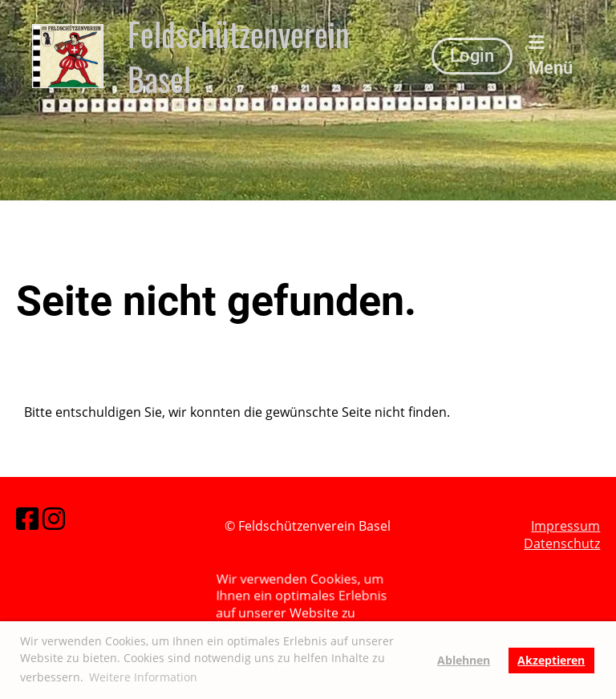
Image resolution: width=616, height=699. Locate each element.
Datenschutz (562, 544)
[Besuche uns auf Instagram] (54, 518)
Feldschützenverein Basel (239, 56)
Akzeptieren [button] (551, 660)
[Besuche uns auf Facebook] (27, 518)
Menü (551, 56)
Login (472, 56)
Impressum (565, 526)
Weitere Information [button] (143, 677)
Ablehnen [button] (464, 660)
